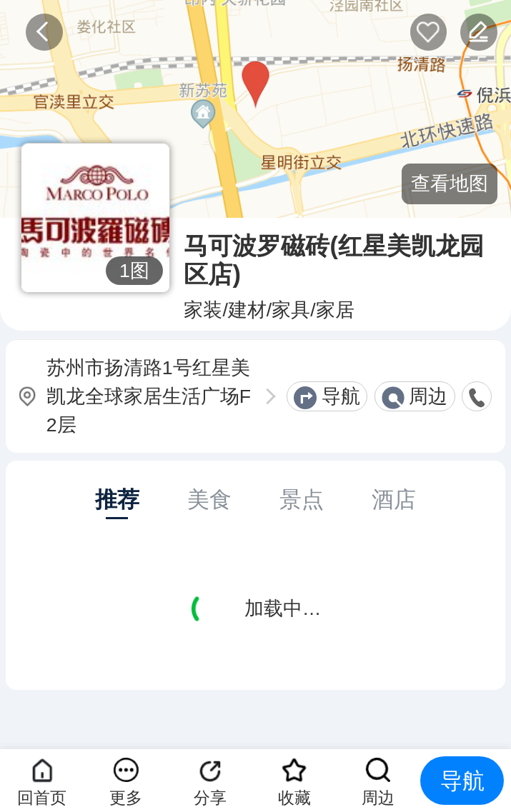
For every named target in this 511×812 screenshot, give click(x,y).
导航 (341, 396)
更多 (126, 798)
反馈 (478, 32)
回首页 (42, 798)
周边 (428, 396)
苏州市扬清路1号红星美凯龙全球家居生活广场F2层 (149, 396)
